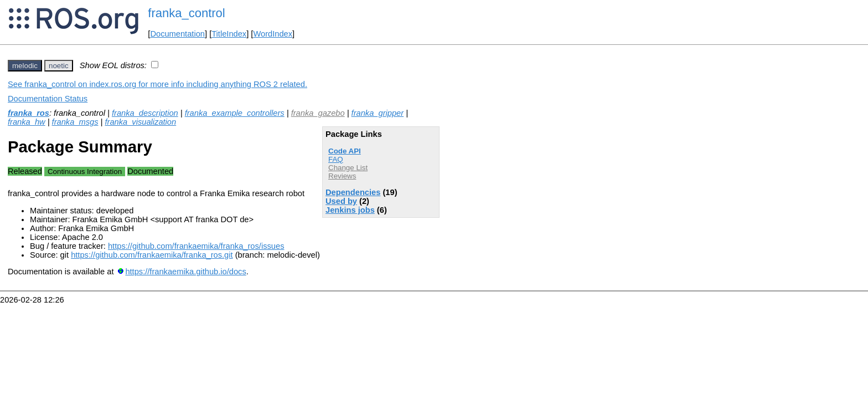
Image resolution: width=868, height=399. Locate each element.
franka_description (145, 113)
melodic (25, 66)
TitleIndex (229, 34)
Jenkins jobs (350, 210)
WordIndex (273, 34)
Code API (345, 151)
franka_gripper (378, 113)
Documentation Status (48, 99)
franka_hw (27, 122)
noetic (59, 66)
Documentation (177, 34)
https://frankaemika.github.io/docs (185, 272)
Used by (341, 201)
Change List (348, 168)
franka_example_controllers (235, 113)
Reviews (342, 176)
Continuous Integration (85, 172)
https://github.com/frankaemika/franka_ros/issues (196, 246)
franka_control (186, 13)
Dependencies (353, 192)
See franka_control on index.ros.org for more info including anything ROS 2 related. (157, 84)
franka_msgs (75, 122)
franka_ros (29, 113)
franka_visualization (140, 122)
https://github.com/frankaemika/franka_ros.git (152, 255)
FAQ (336, 159)
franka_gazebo (318, 113)
